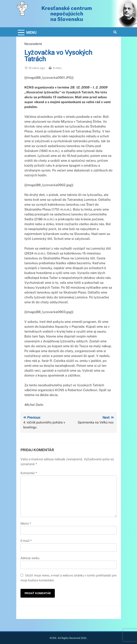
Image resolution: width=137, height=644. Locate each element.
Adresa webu (30, 558)
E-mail (26, 541)
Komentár (29, 473)
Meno (26, 524)
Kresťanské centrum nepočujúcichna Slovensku (67, 14)
